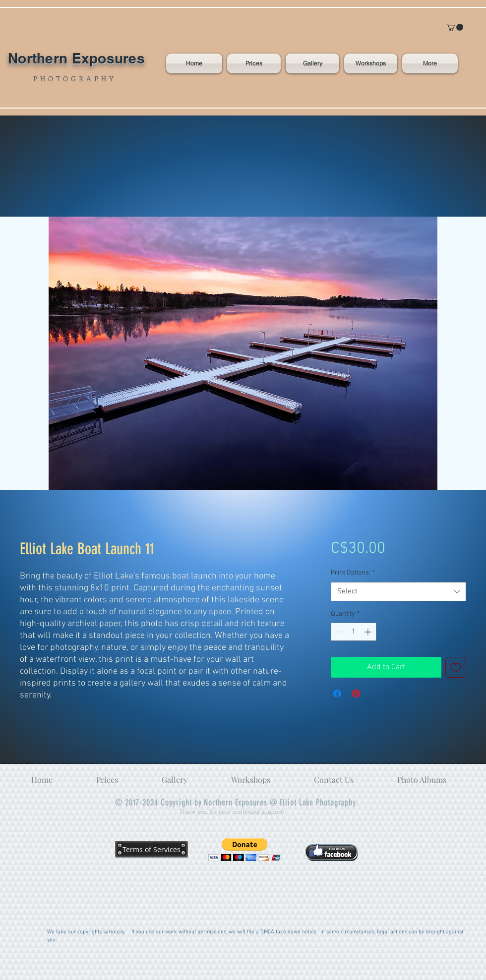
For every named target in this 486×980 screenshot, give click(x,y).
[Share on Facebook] (337, 693)
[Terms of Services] (152, 849)
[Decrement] (338, 632)
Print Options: (353, 573)
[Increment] (369, 632)
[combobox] (398, 592)
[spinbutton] (354, 632)
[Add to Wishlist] (456, 667)
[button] (455, 27)
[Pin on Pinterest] (356, 693)
